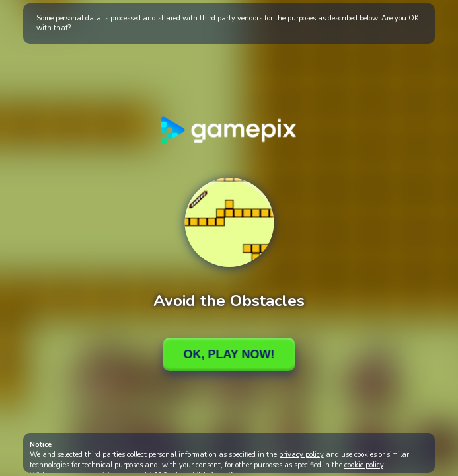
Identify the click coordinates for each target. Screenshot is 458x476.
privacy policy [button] (301, 455)
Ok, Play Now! (229, 354)
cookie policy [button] (364, 465)
